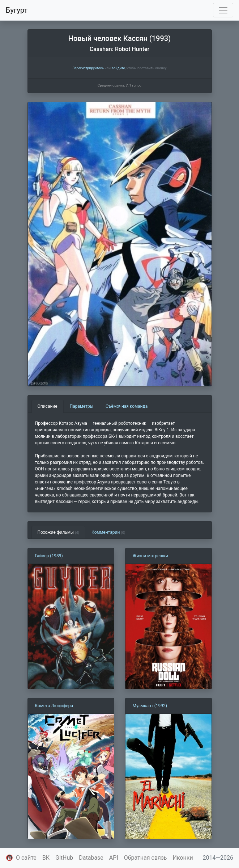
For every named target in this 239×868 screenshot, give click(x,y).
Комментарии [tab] (108, 532)
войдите (118, 68)
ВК (46, 858)
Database (91, 858)
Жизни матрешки (150, 556)
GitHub (64, 858)
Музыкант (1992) (150, 706)
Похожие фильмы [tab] (59, 532)
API (114, 858)
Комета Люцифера (54, 706)
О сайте (26, 858)
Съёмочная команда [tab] (127, 406)
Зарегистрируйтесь (88, 68)
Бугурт (17, 10)
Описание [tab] (48, 406)
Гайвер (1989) (49, 556)
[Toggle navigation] (223, 10)
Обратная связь (146, 858)
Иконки (183, 858)
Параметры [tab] (82, 406)
